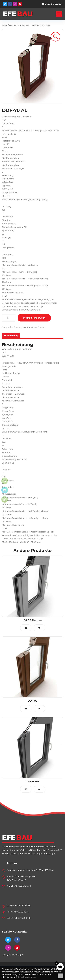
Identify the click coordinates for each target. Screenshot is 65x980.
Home (5, 26)
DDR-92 (32, 701)
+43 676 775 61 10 (22, 918)
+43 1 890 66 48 (23, 906)
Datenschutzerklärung (26, 977)
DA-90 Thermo (32, 620)
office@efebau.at (53, 4)
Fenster (13, 26)
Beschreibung (11, 336)
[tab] (11, 336)
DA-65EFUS (33, 782)
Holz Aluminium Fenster (28, 26)
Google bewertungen (14, 954)
